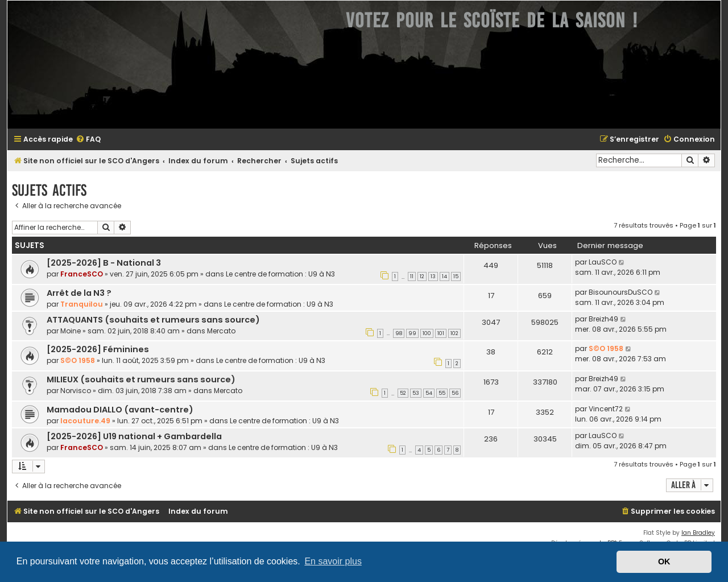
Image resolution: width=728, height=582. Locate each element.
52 (403, 393)
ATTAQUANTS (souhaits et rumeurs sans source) (153, 320)
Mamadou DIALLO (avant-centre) (120, 410)
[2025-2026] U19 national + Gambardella (134, 436)
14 (444, 276)
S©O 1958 (78, 360)
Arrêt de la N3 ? (79, 293)
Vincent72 (606, 409)
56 (455, 393)
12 (422, 276)
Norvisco (76, 391)
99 (412, 333)
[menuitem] (88, 140)
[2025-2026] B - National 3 (104, 263)
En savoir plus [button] (333, 561)
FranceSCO (82, 274)
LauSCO (603, 262)
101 (441, 333)
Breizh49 (603, 319)
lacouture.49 (85, 421)
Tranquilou (82, 304)
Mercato (221, 331)
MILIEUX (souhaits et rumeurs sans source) (141, 379)
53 (416, 393)
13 (433, 276)
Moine (71, 331)
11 (412, 276)
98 (399, 333)
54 (429, 393)
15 (456, 276)
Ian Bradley (698, 533)
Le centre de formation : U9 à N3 (280, 274)
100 (427, 333)
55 (442, 393)
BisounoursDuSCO (621, 292)
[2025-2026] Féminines (98, 349)
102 (454, 333)
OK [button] (664, 562)
